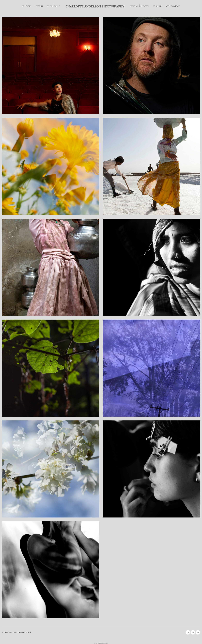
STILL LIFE (157, 6)
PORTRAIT (26, 6)
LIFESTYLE (39, 6)
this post (96, 644)
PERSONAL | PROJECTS (140, 6)
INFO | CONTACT (172, 6)
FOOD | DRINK (53, 6)
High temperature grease (103, 644)
